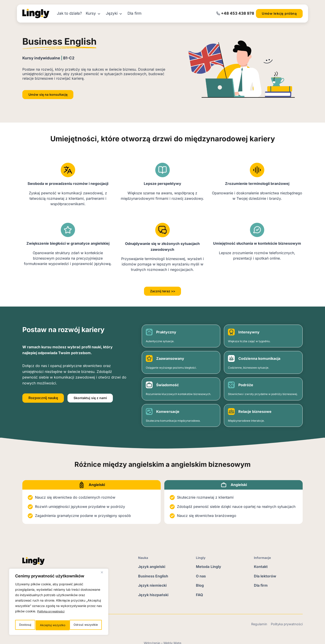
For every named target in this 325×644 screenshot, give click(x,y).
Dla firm (135, 13)
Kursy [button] (91, 13)
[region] (59, 603)
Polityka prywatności (53, 614)
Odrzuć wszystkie (51, 625)
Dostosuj (24, 625)
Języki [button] (112, 13)
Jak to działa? (69, 13)
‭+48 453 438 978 (238, 13)
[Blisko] (104, 575)
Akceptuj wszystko (85, 625)
